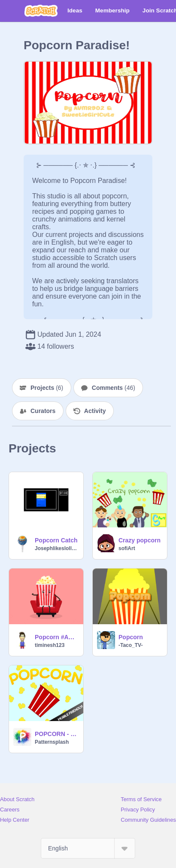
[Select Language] (88, 848)
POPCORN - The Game (56, 734)
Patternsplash (52, 742)
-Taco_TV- (130, 645)
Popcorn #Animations (56, 637)
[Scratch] (41, 11)
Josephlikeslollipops (56, 548)
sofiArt (127, 548)
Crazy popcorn (140, 540)
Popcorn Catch (56, 540)
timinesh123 (50, 645)
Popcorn (131, 637)
